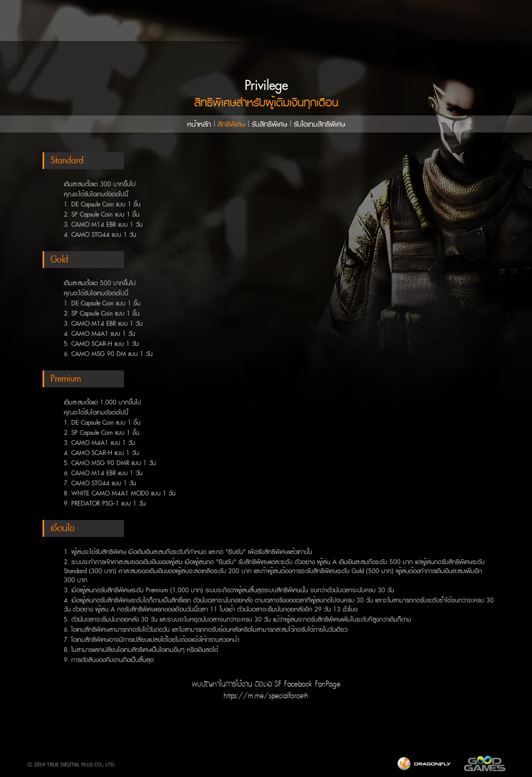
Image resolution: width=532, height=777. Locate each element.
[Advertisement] (266, 739)
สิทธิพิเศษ (231, 124)
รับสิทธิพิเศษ (269, 124)
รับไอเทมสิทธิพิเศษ (319, 124)
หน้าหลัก (199, 124)
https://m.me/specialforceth (266, 696)
